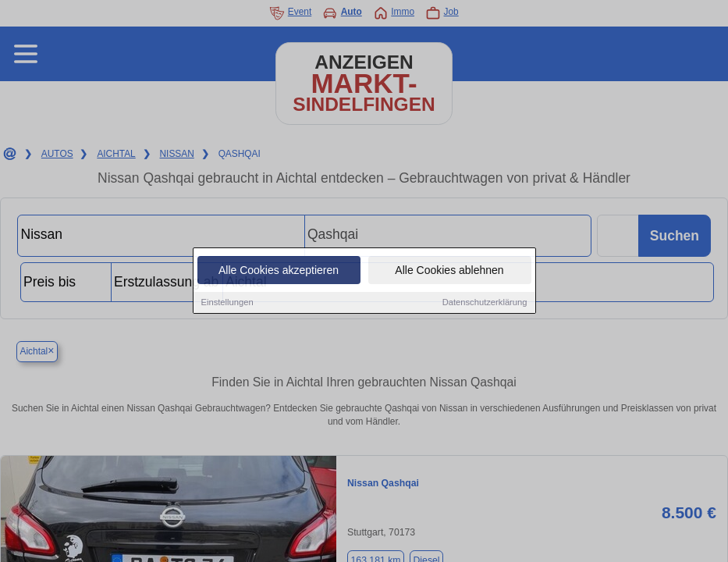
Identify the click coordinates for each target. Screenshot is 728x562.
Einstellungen (227, 304)
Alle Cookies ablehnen (449, 272)
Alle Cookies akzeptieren (279, 272)
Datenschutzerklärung (485, 304)
